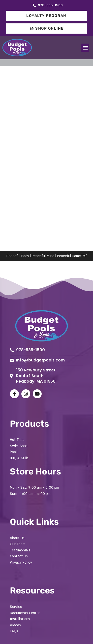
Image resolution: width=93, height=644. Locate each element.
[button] (85, 48)
